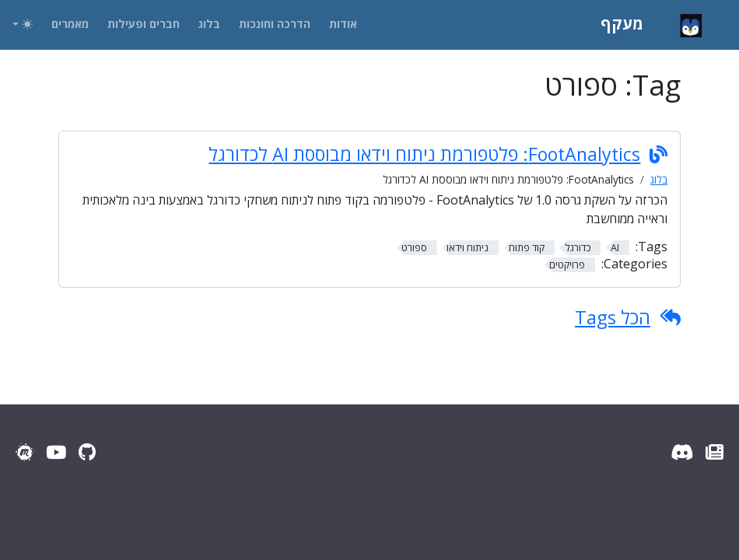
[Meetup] (25, 452)
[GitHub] (88, 452)
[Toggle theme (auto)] (23, 24)
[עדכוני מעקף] (714, 452)
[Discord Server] (682, 452)
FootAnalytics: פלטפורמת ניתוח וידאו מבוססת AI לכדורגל (424, 154)
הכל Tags (613, 317)
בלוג (659, 179)
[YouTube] (56, 452)
